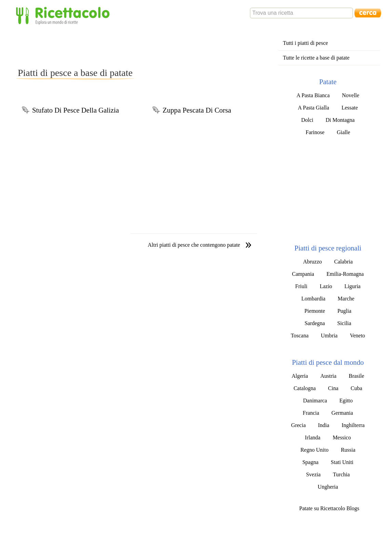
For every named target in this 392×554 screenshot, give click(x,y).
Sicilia (344, 323)
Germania (342, 413)
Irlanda (313, 437)
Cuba (356, 388)
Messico (342, 437)
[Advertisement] (141, 46)
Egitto (346, 401)
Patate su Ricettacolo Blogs (329, 508)
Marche (346, 299)
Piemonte (315, 311)
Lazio (326, 286)
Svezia (313, 474)
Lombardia (313, 299)
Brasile (356, 376)
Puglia (344, 311)
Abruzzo (313, 262)
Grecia (299, 425)
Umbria (329, 336)
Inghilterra (353, 425)
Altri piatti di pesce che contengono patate (194, 245)
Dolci (307, 120)
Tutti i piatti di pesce (306, 43)
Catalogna (305, 388)
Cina (333, 388)
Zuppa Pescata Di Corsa (197, 110)
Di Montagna (340, 120)
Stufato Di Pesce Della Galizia (76, 110)
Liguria (353, 286)
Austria (328, 376)
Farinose (315, 132)
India (324, 425)
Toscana (300, 336)
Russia (348, 450)
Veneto (357, 336)
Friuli (301, 286)
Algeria (300, 376)
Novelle (350, 95)
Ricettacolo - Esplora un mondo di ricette (64, 15)
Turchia (341, 474)
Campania (303, 274)
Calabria (343, 262)
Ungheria (328, 487)
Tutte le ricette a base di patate (316, 58)
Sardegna (315, 323)
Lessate (350, 108)
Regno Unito (314, 450)
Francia (311, 413)
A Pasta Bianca (313, 95)
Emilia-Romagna (345, 274)
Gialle (343, 132)
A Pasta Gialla (314, 108)
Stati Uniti (342, 462)
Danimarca (315, 401)
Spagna (310, 462)
